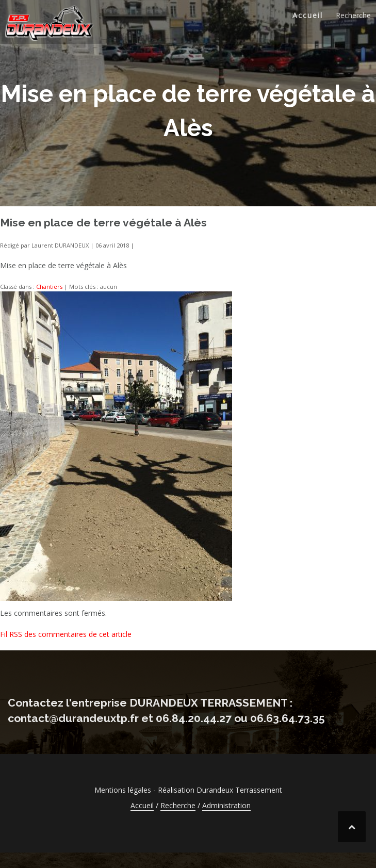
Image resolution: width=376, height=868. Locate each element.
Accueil (308, 15)
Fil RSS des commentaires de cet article (66, 634)
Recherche (353, 15)
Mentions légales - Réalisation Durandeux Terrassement (188, 790)
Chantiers (49, 286)
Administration (226, 805)
